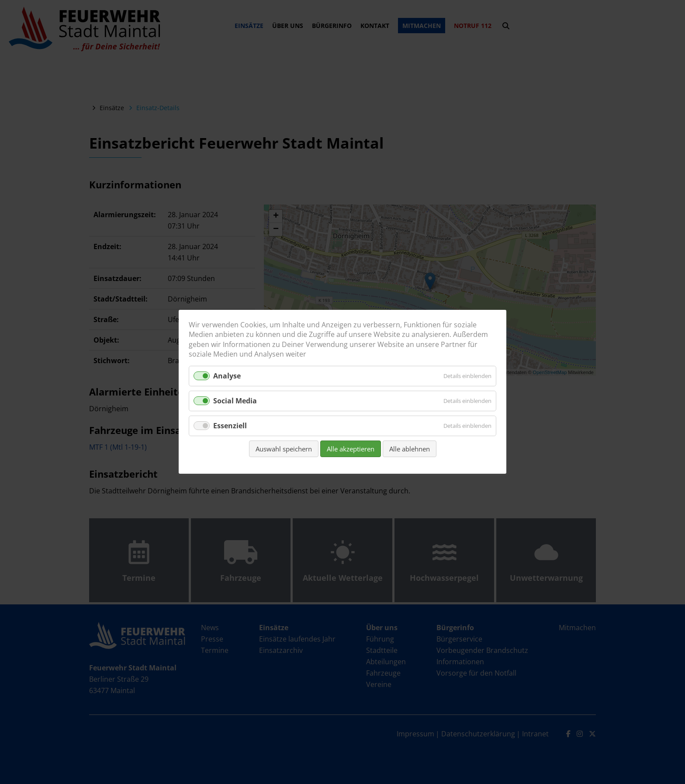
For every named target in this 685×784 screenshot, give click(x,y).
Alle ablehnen (410, 449)
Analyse (227, 376)
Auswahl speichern (284, 449)
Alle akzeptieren (351, 449)
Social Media (235, 401)
